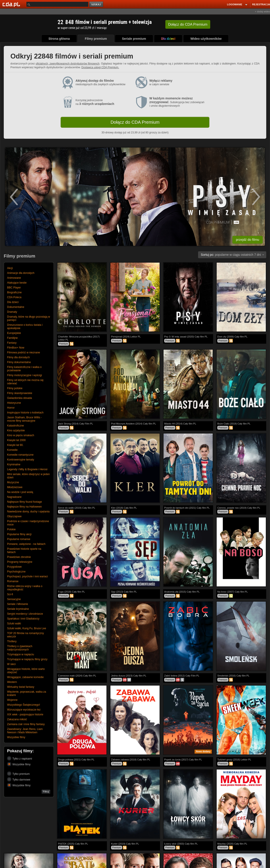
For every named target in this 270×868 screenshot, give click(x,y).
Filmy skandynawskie (20, 393)
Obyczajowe (14, 516)
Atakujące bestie (17, 283)
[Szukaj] (57, 4)
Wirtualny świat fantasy (21, 687)
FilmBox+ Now (16, 348)
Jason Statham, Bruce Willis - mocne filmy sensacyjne (24, 419)
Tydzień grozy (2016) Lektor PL (234, 760)
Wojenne (12, 700)
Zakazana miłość (17, 719)
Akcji (10, 268)
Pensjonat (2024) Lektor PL (126, 337)
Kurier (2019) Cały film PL (125, 844)
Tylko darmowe (19, 779)
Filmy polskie (15, 388)
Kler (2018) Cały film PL (124, 508)
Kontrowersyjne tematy (21, 460)
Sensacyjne (14, 599)
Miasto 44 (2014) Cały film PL (180, 424)
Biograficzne (14, 292)
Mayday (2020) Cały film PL (232, 844)
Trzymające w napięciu (21, 654)
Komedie (12, 450)
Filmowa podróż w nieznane (24, 353)
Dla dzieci (13, 302)
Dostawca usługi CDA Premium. (100, 67)
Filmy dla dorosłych (18, 357)
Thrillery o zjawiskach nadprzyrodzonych (20, 648)
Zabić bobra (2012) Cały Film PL (182, 676)
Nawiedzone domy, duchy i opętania (28, 512)
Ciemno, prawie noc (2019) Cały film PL (239, 508)
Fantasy (12, 343)
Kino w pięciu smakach (21, 435)
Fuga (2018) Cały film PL (71, 592)
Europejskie (14, 333)
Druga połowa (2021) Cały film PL (76, 760)
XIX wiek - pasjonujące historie (25, 714)
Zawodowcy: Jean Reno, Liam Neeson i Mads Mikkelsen (25, 731)
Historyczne (14, 403)
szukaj (96, 5)
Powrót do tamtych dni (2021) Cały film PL (187, 508)
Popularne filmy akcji (19, 534)
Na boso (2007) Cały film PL (233, 592)
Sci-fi (10, 594)
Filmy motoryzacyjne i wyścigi (24, 375)
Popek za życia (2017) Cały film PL (183, 760)
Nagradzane (14, 497)
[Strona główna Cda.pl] (12, 4)
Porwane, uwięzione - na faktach (26, 544)
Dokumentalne (16, 307)
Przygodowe (14, 567)
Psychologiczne (16, 572)
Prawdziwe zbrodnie (19, 557)
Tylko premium (18, 774)
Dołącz (188, 24)
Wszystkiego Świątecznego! (24, 705)
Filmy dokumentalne (19, 362)
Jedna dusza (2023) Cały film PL (129, 676)
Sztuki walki (14, 624)
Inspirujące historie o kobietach (25, 413)
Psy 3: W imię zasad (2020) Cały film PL (186, 337)
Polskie (11, 529)
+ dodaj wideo (262, 11)
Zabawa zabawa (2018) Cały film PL (131, 760)
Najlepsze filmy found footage (24, 502)
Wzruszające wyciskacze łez (24, 710)
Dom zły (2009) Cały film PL (232, 337)
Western (12, 682)
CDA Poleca (14, 297)
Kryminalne (14, 464)
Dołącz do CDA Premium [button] (135, 122)
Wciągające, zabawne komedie (25, 677)
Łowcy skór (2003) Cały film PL (181, 844)
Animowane (14, 278)
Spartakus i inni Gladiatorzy (23, 619)
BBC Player (14, 288)
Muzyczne (13, 482)
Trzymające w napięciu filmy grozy (27, 659)
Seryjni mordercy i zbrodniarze (25, 614)
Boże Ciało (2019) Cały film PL (234, 424)
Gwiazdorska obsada (19, 398)
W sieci (11, 664)
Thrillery (12, 641)
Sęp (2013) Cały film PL (124, 592)
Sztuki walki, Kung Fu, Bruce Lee (27, 628)
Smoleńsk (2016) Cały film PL (233, 676)
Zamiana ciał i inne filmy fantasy (26, 724)
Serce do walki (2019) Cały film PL (77, 508)
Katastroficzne (15, 426)
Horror (11, 408)
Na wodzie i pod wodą (20, 492)
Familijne (12, 338)
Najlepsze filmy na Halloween (24, 507)
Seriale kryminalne (18, 609)
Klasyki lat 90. (15, 445)
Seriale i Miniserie (18, 604)
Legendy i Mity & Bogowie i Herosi (27, 469)
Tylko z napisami (20, 758)
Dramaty (12, 312)
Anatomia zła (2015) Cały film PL (182, 592)
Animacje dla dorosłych (21, 273)
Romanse (13, 581)
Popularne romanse (19, 539)
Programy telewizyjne (20, 562)
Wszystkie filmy (16, 737)
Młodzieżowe (15, 487)
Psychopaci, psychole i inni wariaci (27, 576)
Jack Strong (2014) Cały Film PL (75, 424)
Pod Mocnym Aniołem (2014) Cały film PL (134, 424)
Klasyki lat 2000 (16, 440)
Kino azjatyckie (16, 430)
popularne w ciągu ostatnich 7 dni (232, 255)
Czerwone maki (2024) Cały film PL (77, 676)
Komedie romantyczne (20, 455)
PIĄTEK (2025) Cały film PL (73, 844)
